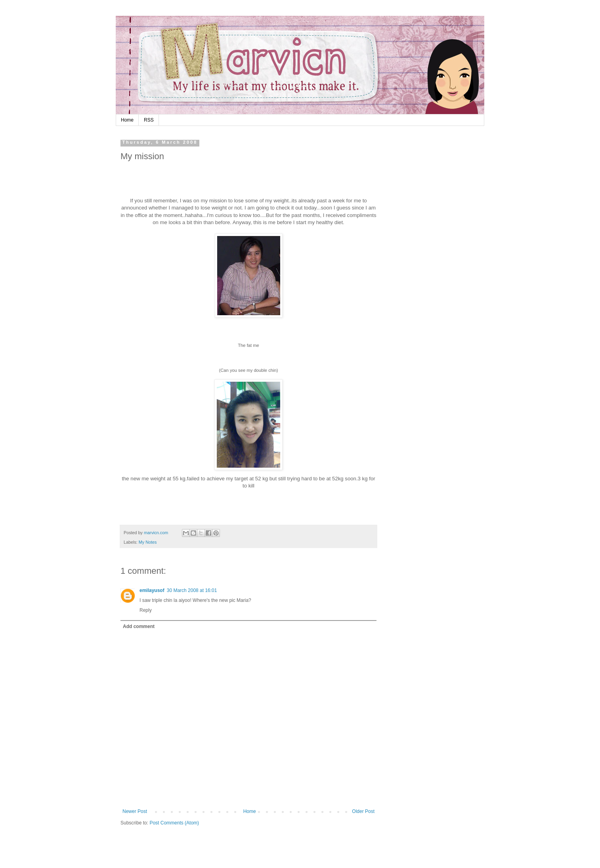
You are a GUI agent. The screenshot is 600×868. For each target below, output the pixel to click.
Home (127, 120)
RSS (149, 120)
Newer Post (135, 811)
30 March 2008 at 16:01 (192, 590)
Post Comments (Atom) (174, 823)
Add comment (139, 626)
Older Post (363, 811)
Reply (146, 610)
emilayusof (152, 590)
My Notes (148, 542)
